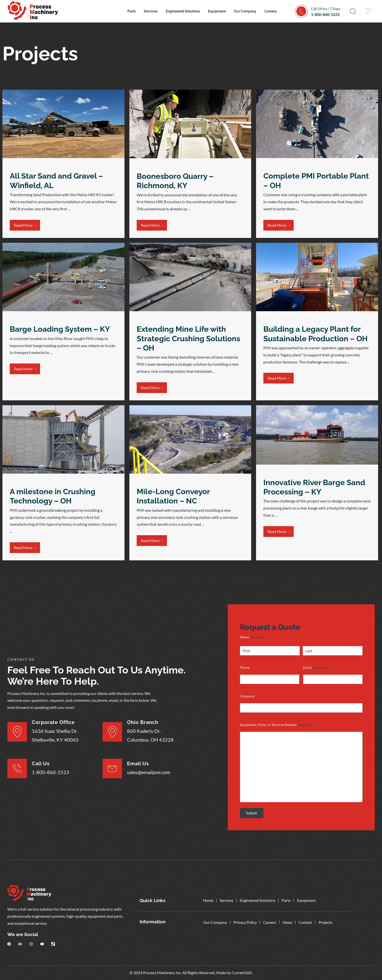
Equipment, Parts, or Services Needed (276, 725)
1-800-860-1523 (325, 14)
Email (315, 668)
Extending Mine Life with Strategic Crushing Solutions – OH (188, 338)
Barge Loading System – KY (60, 329)
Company (247, 696)
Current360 (242, 973)
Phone (245, 667)
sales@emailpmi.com (128, 772)
